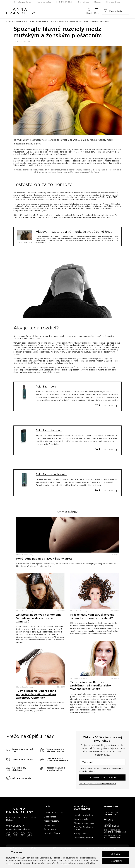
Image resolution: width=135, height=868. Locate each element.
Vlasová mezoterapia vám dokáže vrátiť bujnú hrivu (74, 232)
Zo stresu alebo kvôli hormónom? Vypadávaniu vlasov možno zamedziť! (39, 618)
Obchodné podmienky (84, 823)
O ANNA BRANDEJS (64, 2)
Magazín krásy (20, 22)
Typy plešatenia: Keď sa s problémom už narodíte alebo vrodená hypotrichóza (91, 686)
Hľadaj (89, 11)
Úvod (9, 22)
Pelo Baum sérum (48, 387)
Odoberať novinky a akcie (103, 777)
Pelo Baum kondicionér (51, 475)
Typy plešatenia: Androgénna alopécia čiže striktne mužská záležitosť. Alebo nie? (36, 694)
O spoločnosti (83, 2)
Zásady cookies (81, 834)
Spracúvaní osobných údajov (83, 828)
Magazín (98, 2)
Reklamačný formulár (83, 838)
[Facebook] (9, 835)
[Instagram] (16, 835)
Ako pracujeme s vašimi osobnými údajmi (98, 784)
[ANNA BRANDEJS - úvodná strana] (19, 813)
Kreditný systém (51, 821)
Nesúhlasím (116, 861)
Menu (97, 11)
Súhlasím (116, 854)
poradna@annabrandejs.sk (18, 829)
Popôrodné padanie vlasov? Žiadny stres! (44, 559)
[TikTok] (29, 835)
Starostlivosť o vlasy (39, 22)
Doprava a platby (44, 2)
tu (88, 861)
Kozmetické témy (114, 2)
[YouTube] (22, 835)
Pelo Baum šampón (49, 431)
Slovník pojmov (51, 829)
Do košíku (109, 406)
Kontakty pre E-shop (23, 2)
